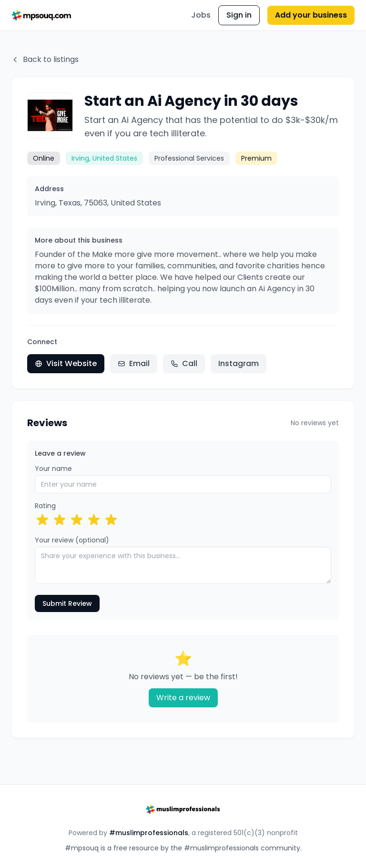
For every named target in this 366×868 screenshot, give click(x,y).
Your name (53, 469)
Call (184, 363)
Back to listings (45, 59)
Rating (45, 506)
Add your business (311, 15)
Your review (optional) (72, 540)
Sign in (239, 15)
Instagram (239, 363)
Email (134, 363)
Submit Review (67, 603)
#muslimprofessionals (149, 833)
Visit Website (66, 363)
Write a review (183, 698)
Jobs (201, 15)
